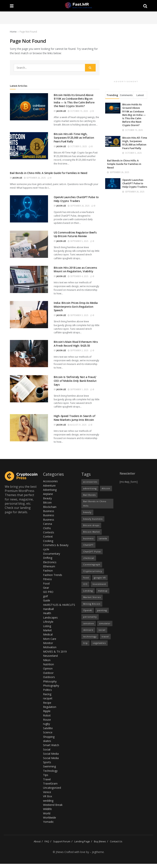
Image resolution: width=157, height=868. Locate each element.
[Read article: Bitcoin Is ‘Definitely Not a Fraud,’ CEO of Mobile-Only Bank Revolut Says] (29, 389)
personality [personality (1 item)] (90, 617)
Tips (46, 775)
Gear (46, 588)
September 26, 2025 (35, 178)
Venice (47, 792)
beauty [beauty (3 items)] (87, 512)
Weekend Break (53, 805)
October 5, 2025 (77, 146)
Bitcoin (47, 502)
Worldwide (50, 818)
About (37, 841)
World (47, 813)
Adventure (49, 486)
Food (46, 583)
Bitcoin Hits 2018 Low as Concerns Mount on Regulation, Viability (75, 270)
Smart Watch (51, 745)
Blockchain (50, 507)
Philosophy (50, 681)
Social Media (51, 754)
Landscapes (50, 617)
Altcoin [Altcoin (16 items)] (106, 488)
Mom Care (50, 639)
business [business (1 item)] (88, 538)
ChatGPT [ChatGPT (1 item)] (88, 545)
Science (48, 732)
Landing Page (82, 841)
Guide (47, 600)
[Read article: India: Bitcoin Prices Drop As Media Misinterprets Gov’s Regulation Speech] (29, 315)
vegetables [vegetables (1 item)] (99, 643)
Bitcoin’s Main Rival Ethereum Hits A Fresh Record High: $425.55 (76, 344)
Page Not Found (28, 32)
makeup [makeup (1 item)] (103, 591)
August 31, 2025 (77, 425)
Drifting (48, 558)
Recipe (47, 703)
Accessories (50, 481)
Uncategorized (52, 788)
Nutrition (48, 664)
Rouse (47, 720)
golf (45, 596)
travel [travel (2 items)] (105, 637)
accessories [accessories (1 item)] (90, 482)
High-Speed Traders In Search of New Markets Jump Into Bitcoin (74, 418)
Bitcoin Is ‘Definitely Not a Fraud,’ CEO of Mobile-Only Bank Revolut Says (75, 381)
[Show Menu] (12, 6)
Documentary (52, 554)
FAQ (47, 841)
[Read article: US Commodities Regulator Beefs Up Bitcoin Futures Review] (29, 244)
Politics (47, 690)
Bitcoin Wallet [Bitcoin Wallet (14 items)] (92, 532)
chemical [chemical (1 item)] (89, 558)
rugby (46, 724)
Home (13, 32)
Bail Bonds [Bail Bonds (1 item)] (89, 495)
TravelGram (50, 783)
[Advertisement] (78, 17)
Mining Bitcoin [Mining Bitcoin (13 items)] (92, 604)
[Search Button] (145, 6)
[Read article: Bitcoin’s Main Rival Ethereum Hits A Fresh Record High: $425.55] (29, 354)
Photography (51, 686)
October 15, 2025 (78, 111)
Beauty (47, 498)
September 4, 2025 (78, 276)
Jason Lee (61, 111)
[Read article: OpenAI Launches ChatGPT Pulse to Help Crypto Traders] (29, 209)
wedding (48, 801)
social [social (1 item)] (102, 630)
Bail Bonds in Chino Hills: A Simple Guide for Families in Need (49, 173)
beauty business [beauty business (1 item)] (93, 519)
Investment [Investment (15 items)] (99, 584)
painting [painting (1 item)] (102, 610)
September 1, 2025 (78, 389)
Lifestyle (48, 622)
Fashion (48, 571)
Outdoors (49, 677)
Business (49, 511)
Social (47, 749)
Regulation (50, 707)
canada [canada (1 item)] (103, 538)
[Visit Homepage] (78, 6)
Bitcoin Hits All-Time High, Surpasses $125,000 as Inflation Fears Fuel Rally (74, 138)
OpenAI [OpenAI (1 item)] (88, 610)
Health (47, 613)
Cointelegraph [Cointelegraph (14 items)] (92, 564)
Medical (48, 634)
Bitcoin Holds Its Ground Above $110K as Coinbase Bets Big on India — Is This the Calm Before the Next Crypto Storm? (74, 101)
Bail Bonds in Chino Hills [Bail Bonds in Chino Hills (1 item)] (95, 503)
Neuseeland (50, 656)
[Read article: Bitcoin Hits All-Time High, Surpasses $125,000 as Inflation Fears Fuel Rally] (29, 146)
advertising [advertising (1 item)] (90, 488)
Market (47, 630)
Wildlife (47, 809)
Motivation (50, 647)
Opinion (48, 668)
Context (48, 536)
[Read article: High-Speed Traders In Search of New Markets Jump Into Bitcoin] (29, 428)
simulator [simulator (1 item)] (105, 623)
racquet (48, 698)
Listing (47, 626)
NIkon (47, 660)
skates (47, 741)
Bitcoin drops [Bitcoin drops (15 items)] (91, 525)
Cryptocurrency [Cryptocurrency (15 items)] (93, 571)
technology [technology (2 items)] (90, 637)
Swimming (49, 766)
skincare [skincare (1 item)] (88, 630)
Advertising (50, 490)
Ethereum (49, 566)
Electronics (50, 562)
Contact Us (116, 841)
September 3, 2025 (78, 315)
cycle (46, 549)
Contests (49, 532)
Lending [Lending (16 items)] (88, 591)
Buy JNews (100, 841)
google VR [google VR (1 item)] (100, 578)
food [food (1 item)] (86, 578)
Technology (50, 771)
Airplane (48, 494)
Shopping (49, 737)
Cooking (48, 541)
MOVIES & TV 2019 (55, 652)
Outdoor (48, 673)
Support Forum (62, 841)
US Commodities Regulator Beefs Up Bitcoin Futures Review (75, 234)
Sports (47, 762)
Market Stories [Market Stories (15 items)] (92, 597)
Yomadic (48, 822)
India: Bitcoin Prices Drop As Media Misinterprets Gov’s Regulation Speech (76, 307)
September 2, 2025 (78, 350)
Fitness (47, 579)
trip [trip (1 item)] (85, 643)
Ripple (47, 711)
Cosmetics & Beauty (56, 545)
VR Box (48, 796)
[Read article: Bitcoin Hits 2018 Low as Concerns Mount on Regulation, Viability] (29, 279)
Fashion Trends (53, 575)
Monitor (48, 643)
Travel (47, 779)
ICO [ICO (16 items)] (85, 584)
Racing (47, 694)
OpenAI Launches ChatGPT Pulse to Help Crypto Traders (76, 199)
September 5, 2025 (78, 241)
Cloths (47, 528)
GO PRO (48, 592)
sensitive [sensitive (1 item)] (89, 623)
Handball (48, 609)
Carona (48, 524)
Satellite (48, 728)
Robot (47, 715)
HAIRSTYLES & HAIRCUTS (59, 605)
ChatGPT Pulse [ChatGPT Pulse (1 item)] (92, 552)
